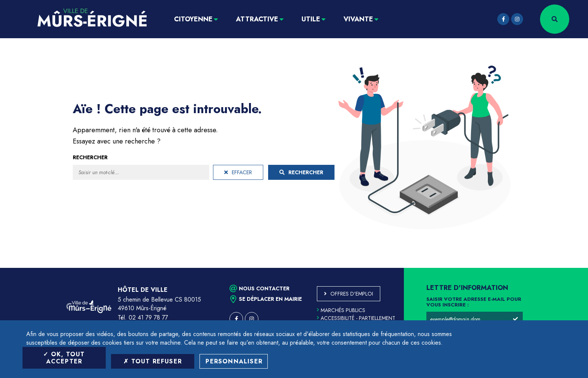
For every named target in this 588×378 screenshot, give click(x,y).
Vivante (358, 19)
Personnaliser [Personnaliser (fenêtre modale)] (234, 361)
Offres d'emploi (352, 294)
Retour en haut (565, 268)
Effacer (238, 172)
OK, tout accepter (64, 358)
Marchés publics (341, 310)
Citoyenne (193, 19)
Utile (311, 19)
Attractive (257, 19)
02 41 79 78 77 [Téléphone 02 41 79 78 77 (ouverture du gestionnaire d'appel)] (148, 317)
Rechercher (90, 157)
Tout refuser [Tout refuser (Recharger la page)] (153, 361)
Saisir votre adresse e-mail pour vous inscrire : (474, 302)
